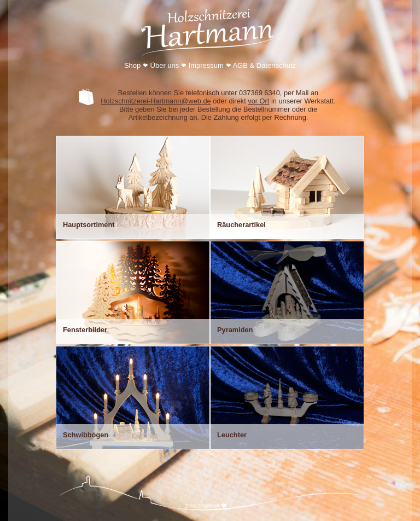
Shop (132, 65)
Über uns (165, 65)
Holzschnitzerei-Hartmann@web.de (156, 101)
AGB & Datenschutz (264, 65)
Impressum (206, 65)
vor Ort (258, 101)
